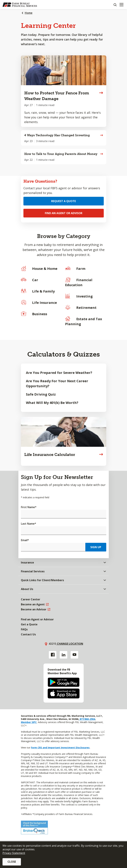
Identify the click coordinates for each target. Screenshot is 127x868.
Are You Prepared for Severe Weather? (59, 373)
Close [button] (12, 862)
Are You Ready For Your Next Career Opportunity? (57, 383)
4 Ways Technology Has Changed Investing (57, 135)
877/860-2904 (87, 719)
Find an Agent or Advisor (64, 213)
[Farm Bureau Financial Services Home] (20, 5)
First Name (29, 507)
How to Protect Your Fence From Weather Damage (57, 96)
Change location (70, 644)
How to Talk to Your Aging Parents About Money (61, 154)
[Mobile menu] (121, 5)
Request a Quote (63, 201)
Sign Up (96, 547)
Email (25, 540)
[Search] (115, 5)
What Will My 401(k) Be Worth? (52, 403)
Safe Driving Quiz (41, 394)
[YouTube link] (74, 655)
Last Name (29, 524)
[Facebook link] (53, 655)
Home (29, 13)
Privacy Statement (14, 853)
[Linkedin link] (63, 655)
